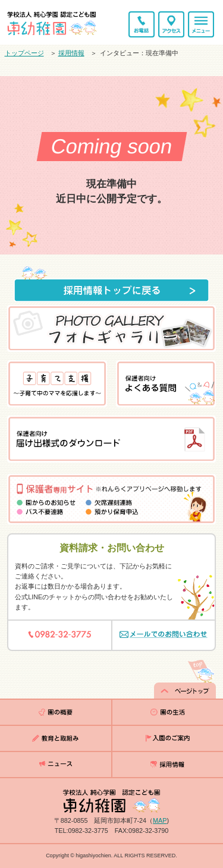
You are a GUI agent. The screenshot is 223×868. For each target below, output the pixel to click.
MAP (160, 820)
